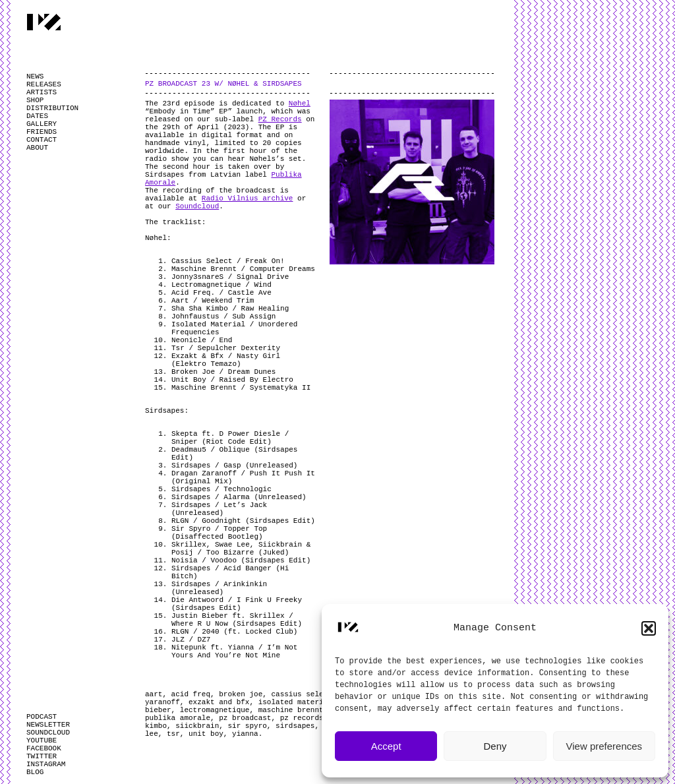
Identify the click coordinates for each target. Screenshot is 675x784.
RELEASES (44, 84)
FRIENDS (42, 132)
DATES (37, 116)
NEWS (35, 76)
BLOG (35, 772)
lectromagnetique (215, 710)
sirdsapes (295, 726)
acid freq (191, 694)
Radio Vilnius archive (248, 198)
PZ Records (280, 119)
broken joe (241, 694)
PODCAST (42, 717)
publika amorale (178, 718)
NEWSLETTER (48, 725)
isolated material (295, 702)
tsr (173, 734)
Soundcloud (197, 206)
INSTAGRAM (46, 764)
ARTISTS (42, 92)
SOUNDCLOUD (48, 733)
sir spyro (247, 726)
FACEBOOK (44, 748)
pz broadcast (245, 718)
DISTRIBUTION (52, 108)
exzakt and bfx (219, 702)
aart (154, 694)
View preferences (604, 746)
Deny (495, 746)
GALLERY (42, 124)
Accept (386, 746)
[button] (649, 628)
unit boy (206, 734)
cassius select (301, 694)
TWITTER (42, 756)
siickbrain (197, 726)
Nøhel (300, 104)
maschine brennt (291, 710)
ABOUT (37, 148)
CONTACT (42, 140)
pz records (302, 718)
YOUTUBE (42, 740)
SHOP (35, 100)
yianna (245, 734)
